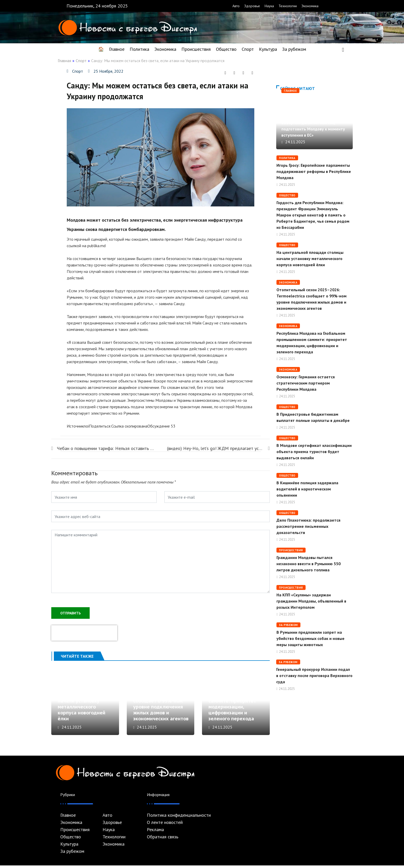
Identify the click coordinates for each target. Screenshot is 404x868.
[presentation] (84, 632)
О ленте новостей (165, 825)
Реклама (155, 832)
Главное (117, 49)
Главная (64, 61)
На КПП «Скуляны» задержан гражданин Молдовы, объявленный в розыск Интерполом (311, 601)
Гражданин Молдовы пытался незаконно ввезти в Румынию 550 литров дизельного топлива (309, 564)
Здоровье (252, 6)
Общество (226, 49)
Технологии (288, 6)
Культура (268, 49)
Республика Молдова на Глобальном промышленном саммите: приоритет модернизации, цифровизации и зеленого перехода (237, 703)
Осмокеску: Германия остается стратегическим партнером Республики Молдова (306, 383)
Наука (269, 6)
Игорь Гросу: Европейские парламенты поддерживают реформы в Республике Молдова (314, 171)
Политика (139, 49)
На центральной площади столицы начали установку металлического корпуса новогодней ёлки (82, 706)
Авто (236, 6)
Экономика (310, 6)
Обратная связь (163, 839)
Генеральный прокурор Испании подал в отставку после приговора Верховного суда (314, 675)
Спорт (248, 49)
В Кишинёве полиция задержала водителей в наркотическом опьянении (307, 489)
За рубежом (294, 49)
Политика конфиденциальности (179, 818)
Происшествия (196, 49)
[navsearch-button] (343, 49)
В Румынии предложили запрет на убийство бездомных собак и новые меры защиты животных (310, 638)
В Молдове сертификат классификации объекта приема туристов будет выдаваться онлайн (314, 452)
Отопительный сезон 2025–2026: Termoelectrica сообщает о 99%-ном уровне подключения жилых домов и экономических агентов (161, 703)
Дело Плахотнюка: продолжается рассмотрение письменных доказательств (308, 526)
